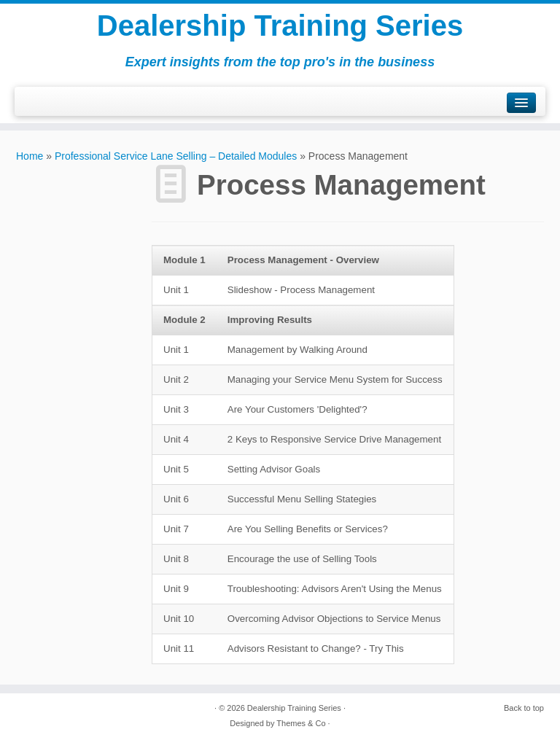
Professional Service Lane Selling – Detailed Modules (176, 156)
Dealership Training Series (280, 26)
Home (30, 156)
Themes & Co (301, 723)
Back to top (524, 708)
